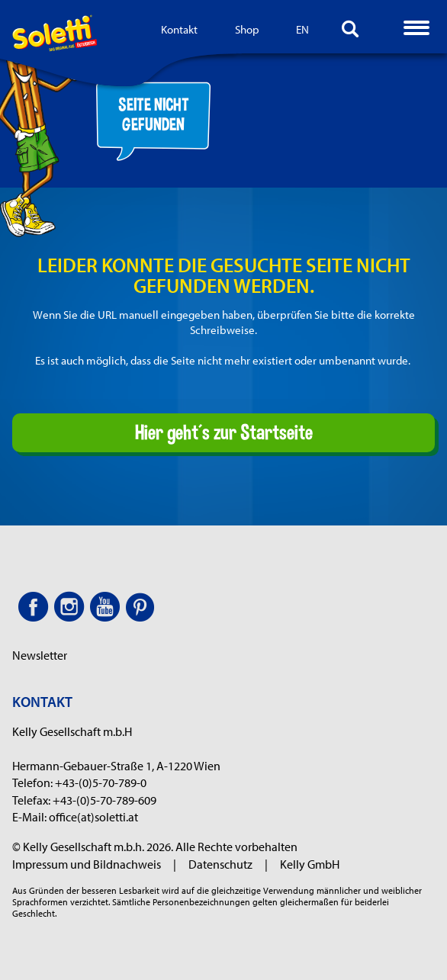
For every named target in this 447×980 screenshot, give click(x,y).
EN (302, 29)
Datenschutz (228, 864)
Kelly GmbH (310, 864)
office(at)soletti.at (93, 817)
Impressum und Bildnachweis (94, 864)
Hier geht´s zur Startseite (224, 432)
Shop (247, 29)
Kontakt (179, 29)
